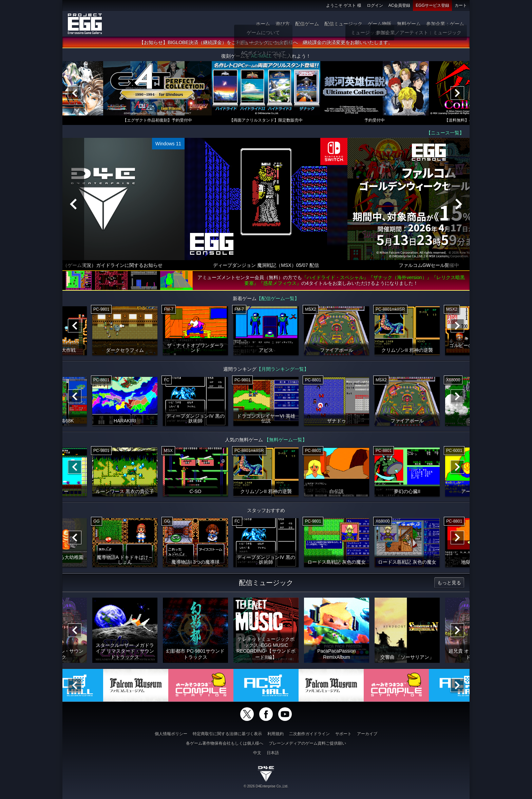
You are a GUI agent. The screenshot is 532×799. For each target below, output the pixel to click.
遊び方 (283, 24)
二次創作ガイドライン (309, 734)
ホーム (263, 24)
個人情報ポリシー (171, 734)
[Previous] (75, 93)
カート (461, 5)
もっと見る (449, 583)
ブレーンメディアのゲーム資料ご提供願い (307, 743)
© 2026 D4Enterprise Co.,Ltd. (266, 786)
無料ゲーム (409, 24)
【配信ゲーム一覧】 (278, 298)
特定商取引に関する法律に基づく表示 (227, 734)
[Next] (457, 93)
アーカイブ (367, 734)
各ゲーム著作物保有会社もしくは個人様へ (225, 743)
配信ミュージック (343, 24)
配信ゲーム (307, 24)
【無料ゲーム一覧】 (286, 440)
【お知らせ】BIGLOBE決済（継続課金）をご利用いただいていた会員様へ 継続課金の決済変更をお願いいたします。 (266, 42)
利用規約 (275, 734)
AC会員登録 (400, 5)
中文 (257, 753)
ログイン (375, 5)
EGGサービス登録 (432, 5)
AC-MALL (261, 56)
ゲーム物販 (380, 24)
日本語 (273, 753)
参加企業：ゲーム (445, 24)
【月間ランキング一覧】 (283, 369)
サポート (343, 734)
